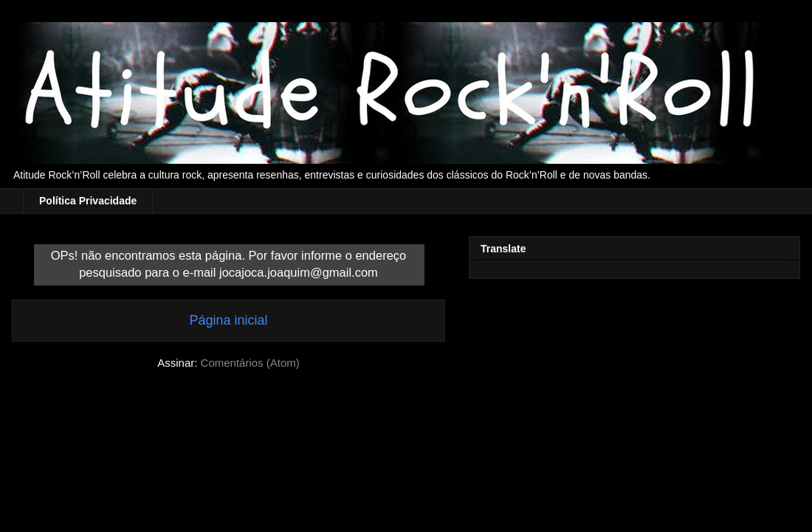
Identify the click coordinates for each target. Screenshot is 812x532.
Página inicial (228, 320)
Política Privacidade (88, 201)
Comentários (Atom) (250, 363)
